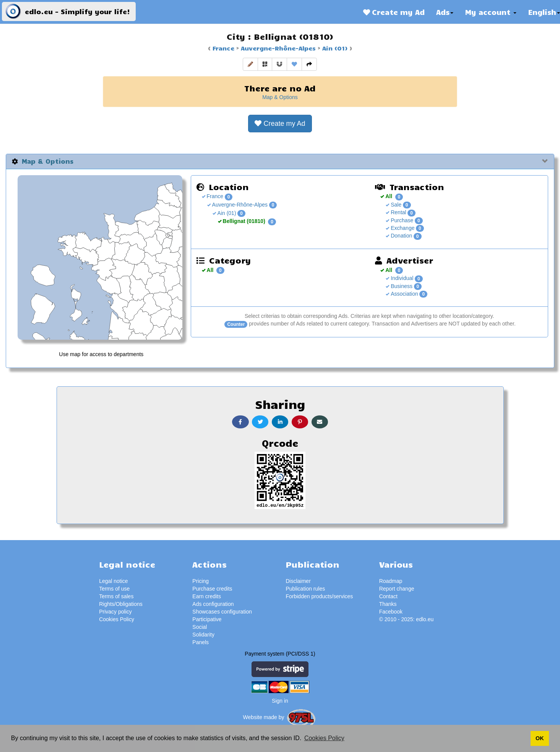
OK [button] (540, 738)
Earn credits (207, 596)
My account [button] (491, 12)
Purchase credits (212, 589)
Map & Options (280, 97)
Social (200, 627)
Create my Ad (394, 12)
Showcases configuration (222, 612)
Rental (398, 212)
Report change (397, 589)
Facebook (391, 612)
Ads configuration (213, 604)
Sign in (280, 701)
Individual (401, 278)
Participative (207, 619)
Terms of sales (116, 596)
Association (403, 294)
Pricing (200, 581)
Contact (388, 596)
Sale (395, 205)
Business (401, 286)
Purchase (401, 220)
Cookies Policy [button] (324, 738)
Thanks (388, 604)
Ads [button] (445, 12)
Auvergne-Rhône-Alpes (277, 48)
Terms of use (114, 589)
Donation (401, 236)
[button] (250, 64)
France (223, 48)
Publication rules (305, 589)
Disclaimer (298, 581)
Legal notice (114, 581)
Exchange (402, 228)
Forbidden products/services (319, 596)
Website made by (280, 717)
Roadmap (391, 581)
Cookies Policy (117, 619)
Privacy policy (115, 612)
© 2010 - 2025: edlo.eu (407, 619)
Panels (200, 642)
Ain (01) (334, 48)
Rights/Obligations (121, 604)
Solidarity (203, 635)
